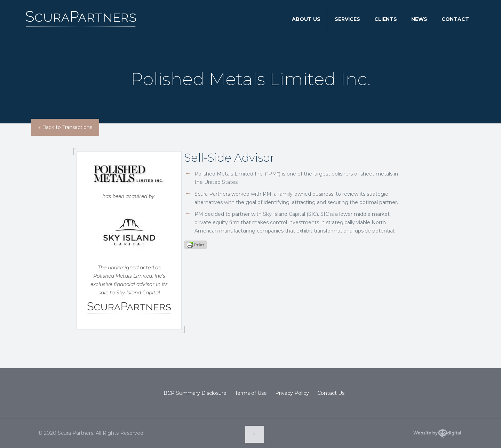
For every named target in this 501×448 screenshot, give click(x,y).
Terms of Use (251, 393)
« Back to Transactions (65, 127)
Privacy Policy (292, 393)
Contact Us (331, 393)
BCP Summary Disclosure (195, 393)
